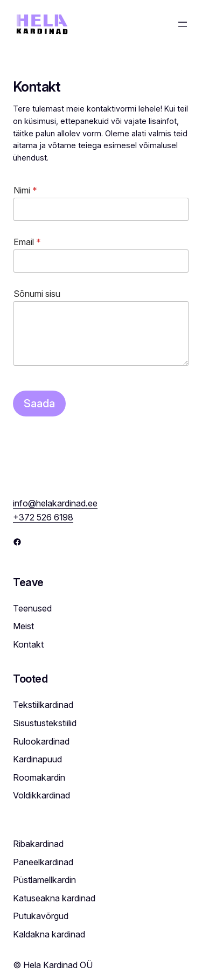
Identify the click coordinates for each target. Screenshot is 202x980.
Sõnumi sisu (37, 294)
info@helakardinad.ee (55, 503)
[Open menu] (183, 24)
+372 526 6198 (43, 517)
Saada (39, 404)
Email (27, 242)
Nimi (25, 190)
